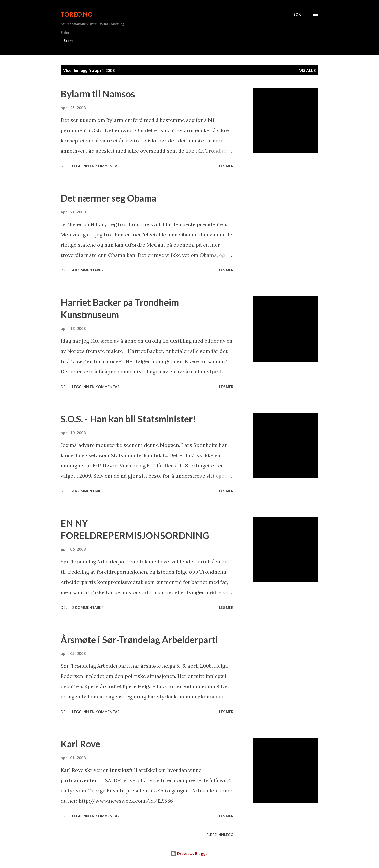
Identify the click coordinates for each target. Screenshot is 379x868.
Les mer (226, 166)
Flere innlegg (220, 835)
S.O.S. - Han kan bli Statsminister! (128, 419)
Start (68, 41)
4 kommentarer (88, 270)
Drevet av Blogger (190, 854)
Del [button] (64, 166)
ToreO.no (77, 14)
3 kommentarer (88, 491)
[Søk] (297, 14)
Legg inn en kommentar (96, 166)
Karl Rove (80, 744)
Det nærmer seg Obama (109, 198)
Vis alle (308, 70)
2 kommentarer (88, 607)
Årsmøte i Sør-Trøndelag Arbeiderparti (139, 640)
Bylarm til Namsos (98, 94)
